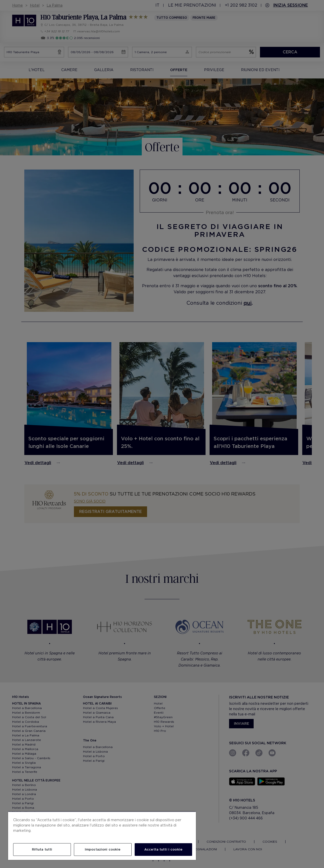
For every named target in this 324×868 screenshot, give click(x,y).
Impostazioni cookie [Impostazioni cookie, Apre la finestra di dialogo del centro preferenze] (103, 849)
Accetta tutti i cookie (163, 849)
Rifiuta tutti (42, 849)
